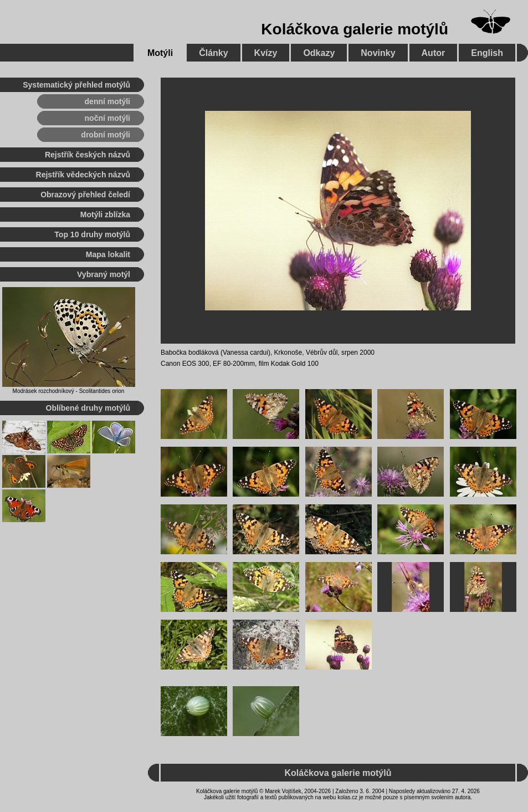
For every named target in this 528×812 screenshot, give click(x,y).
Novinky (378, 53)
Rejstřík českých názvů (88, 155)
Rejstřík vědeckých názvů (83, 175)
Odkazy (319, 53)
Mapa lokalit (108, 254)
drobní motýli (106, 135)
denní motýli (107, 101)
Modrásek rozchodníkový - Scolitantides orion (69, 391)
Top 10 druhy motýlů (92, 234)
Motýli (160, 53)
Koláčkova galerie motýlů (355, 29)
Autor (434, 53)
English (487, 53)
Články (213, 53)
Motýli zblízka (105, 215)
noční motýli (107, 118)
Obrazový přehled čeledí (85, 195)
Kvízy (266, 53)
